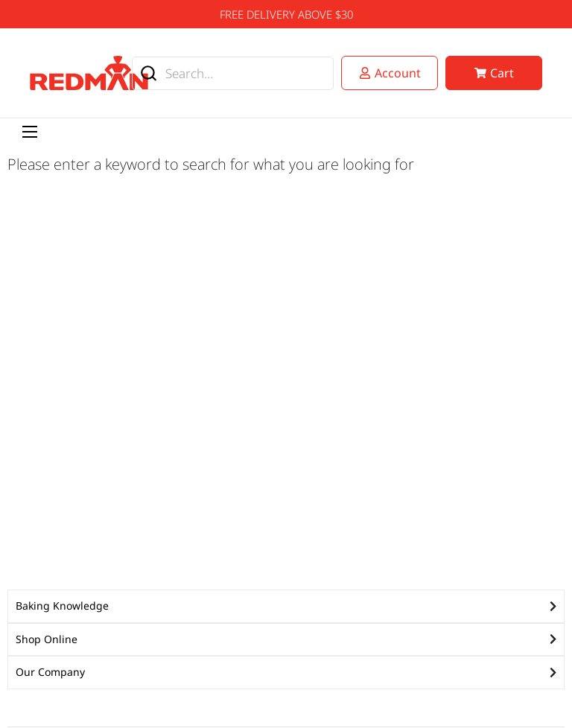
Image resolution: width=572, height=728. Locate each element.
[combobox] (233, 73)
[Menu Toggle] (30, 132)
